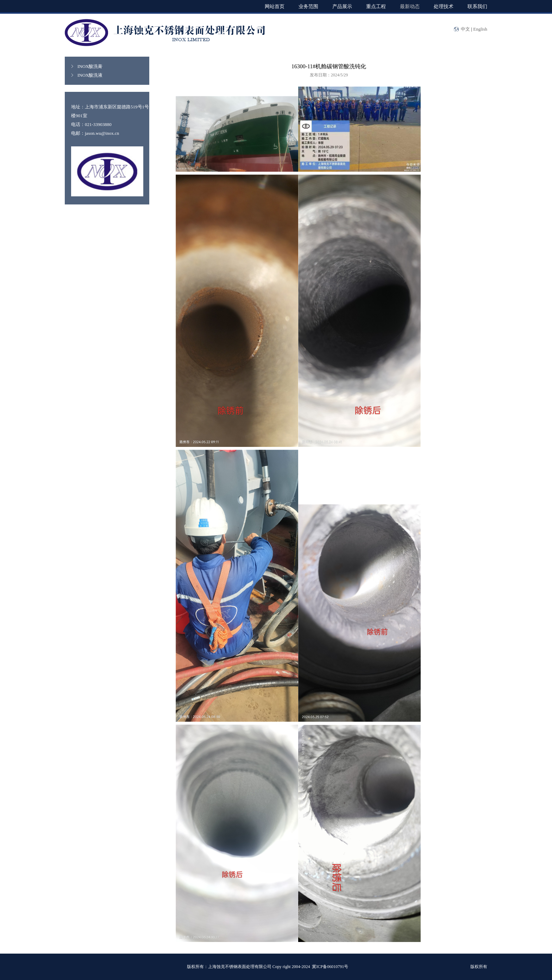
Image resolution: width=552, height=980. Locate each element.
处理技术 (444, 6)
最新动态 (410, 6)
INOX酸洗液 (90, 75)
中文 (465, 29)
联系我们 (477, 6)
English (480, 29)
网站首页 (275, 6)
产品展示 (342, 6)
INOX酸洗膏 (90, 66)
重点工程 (376, 6)
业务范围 (308, 6)
